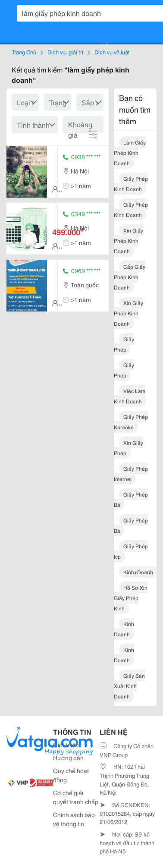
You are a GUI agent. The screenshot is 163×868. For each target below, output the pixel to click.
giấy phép (124, 344)
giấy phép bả (131, 499)
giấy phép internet (131, 473)
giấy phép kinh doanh (131, 184)
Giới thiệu (66, 745)
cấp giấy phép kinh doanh (130, 277)
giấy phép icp (131, 551)
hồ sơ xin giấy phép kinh (131, 598)
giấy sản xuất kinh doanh (129, 686)
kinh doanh (124, 629)
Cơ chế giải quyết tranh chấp (76, 797)
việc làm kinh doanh (130, 396)
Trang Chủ (24, 52)
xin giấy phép (129, 448)
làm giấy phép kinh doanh (130, 153)
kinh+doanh (138, 572)
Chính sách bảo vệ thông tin (74, 819)
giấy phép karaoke (131, 422)
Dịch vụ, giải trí (65, 52)
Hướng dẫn (68, 758)
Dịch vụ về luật (112, 52)
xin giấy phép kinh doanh (129, 241)
